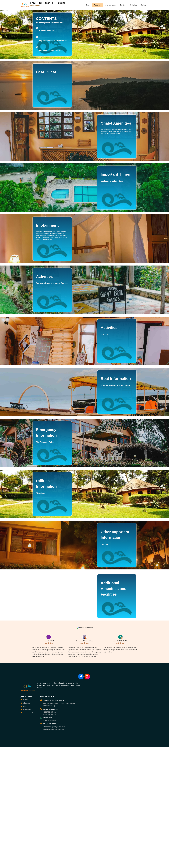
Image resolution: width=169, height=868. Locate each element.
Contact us (133, 5)
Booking (123, 5)
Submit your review (84, 710)
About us (97, 5)
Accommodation (110, 5)
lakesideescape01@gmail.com (54, 818)
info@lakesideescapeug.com (53, 820)
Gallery (144, 5)
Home (88, 5)
